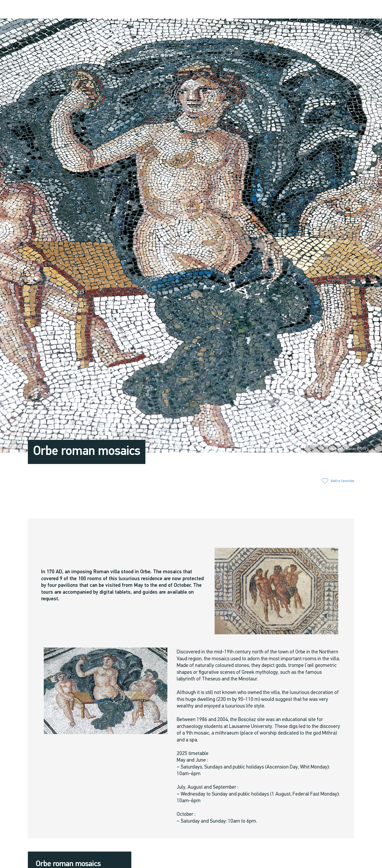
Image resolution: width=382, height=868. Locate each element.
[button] (309, 10)
